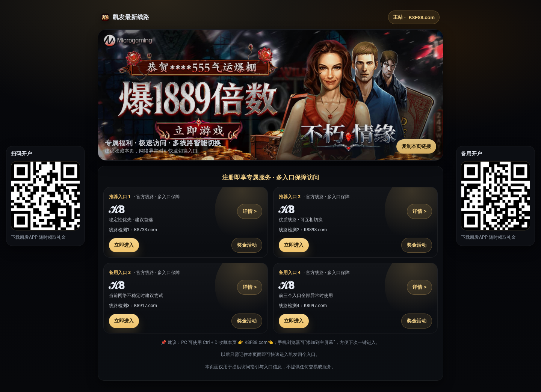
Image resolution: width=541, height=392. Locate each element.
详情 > (250, 211)
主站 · (414, 17)
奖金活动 (247, 245)
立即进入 (124, 245)
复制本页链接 (416, 146)
